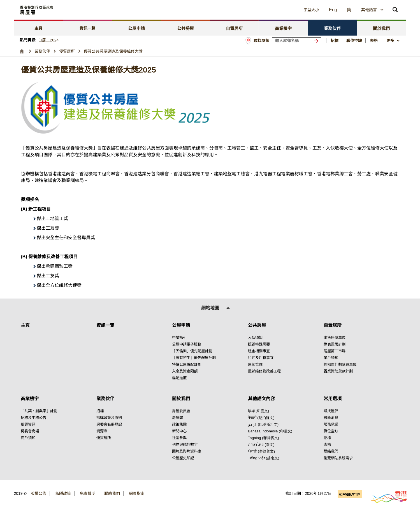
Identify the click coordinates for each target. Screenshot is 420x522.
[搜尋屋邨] (317, 41)
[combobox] (373, 10)
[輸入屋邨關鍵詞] (297, 41)
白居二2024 (48, 40)
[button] (260, 10)
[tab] (39, 28)
